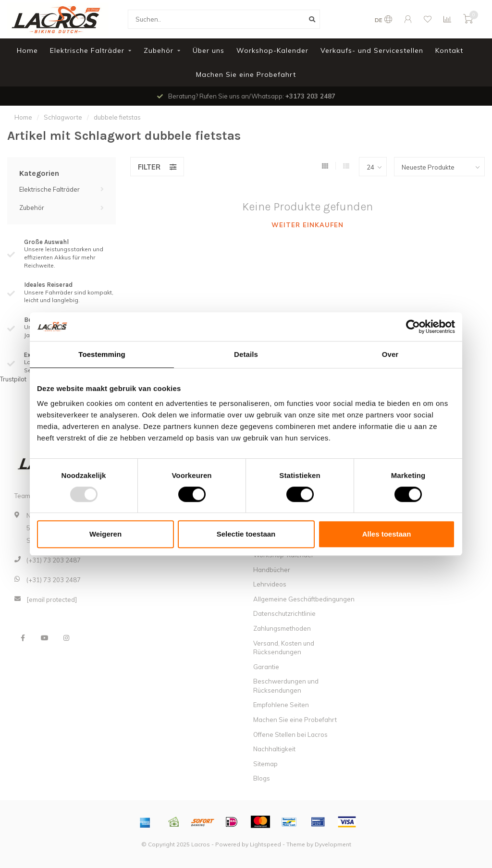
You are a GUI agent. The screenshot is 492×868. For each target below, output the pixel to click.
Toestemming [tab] (102, 354)
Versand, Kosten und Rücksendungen (284, 648)
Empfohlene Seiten (281, 705)
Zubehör (159, 50)
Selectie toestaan (246, 534)
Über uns (209, 50)
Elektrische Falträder (87, 50)
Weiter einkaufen (307, 225)
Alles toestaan (387, 534)
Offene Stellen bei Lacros (290, 734)
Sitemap (265, 764)
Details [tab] (246, 354)
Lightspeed (265, 844)
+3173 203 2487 (310, 96)
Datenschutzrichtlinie (284, 613)
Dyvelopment (333, 844)
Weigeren (105, 534)
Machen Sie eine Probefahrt (246, 74)
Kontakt (449, 50)
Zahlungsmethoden (282, 628)
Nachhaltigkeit (274, 749)
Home (27, 50)
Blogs (262, 778)
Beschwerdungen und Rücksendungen (286, 686)
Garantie (266, 667)
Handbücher (272, 570)
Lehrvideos (270, 584)
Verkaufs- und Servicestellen (372, 50)
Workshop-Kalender (272, 50)
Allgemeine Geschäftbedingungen (304, 599)
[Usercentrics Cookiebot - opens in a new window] (413, 327)
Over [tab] (390, 354)
